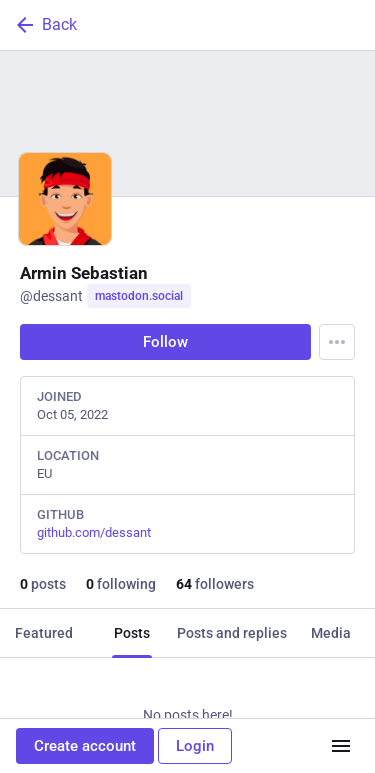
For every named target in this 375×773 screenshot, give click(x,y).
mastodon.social (139, 296)
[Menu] (337, 342)
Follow (165, 342)
